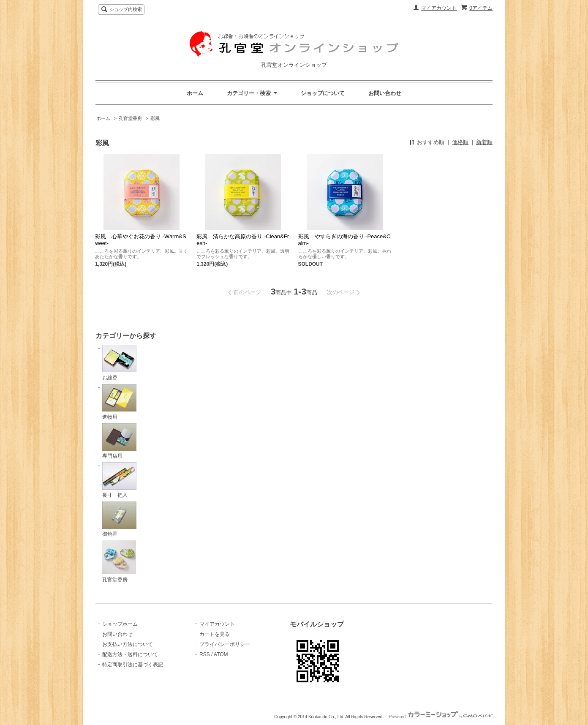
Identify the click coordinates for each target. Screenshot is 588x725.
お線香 (119, 363)
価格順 (460, 142)
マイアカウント (439, 8)
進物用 (119, 402)
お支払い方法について (128, 644)
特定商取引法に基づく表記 (133, 665)
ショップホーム (120, 624)
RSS (205, 654)
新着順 (484, 142)
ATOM (221, 654)
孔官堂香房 (130, 118)
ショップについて (323, 93)
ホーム (195, 93)
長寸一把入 (119, 480)
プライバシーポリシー (225, 644)
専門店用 (119, 441)
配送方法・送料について (130, 654)
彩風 (155, 118)
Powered (441, 717)
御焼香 (119, 519)
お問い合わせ (385, 93)
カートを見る (215, 634)
